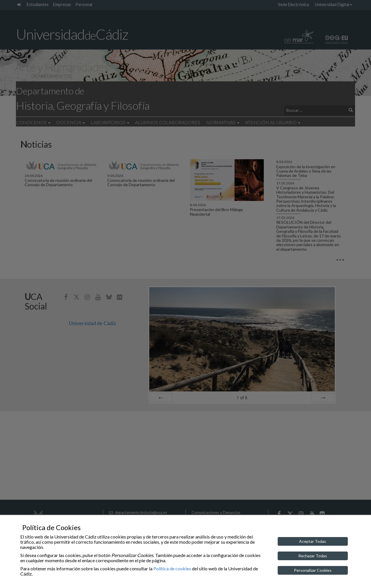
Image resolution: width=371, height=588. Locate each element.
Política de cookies (172, 568)
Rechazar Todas (313, 556)
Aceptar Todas (313, 541)
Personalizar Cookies (313, 570)
